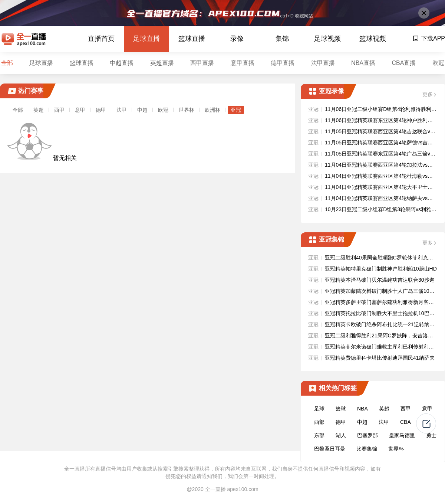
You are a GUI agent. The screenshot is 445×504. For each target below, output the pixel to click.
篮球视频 (373, 39)
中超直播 (122, 63)
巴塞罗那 (367, 435)
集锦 (282, 39)
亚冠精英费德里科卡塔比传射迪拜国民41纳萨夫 (380, 358)
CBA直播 (404, 63)
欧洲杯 (212, 110)
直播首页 (101, 39)
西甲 (59, 110)
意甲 (80, 110)
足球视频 (327, 39)
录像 (237, 39)
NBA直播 (363, 63)
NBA (362, 409)
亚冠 (236, 110)
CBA (406, 422)
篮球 (341, 409)
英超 (39, 110)
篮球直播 (192, 39)
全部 (7, 63)
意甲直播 (243, 63)
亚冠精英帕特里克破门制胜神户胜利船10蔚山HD (381, 269)
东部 (319, 435)
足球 (319, 409)
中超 (142, 110)
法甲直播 (323, 63)
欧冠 (438, 63)
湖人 (341, 435)
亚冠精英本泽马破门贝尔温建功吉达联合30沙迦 (380, 280)
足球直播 (146, 39)
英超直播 (162, 63)
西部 (319, 422)
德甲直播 (283, 63)
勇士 (431, 435)
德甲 (101, 110)
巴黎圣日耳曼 (330, 449)
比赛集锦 (367, 449)
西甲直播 (202, 63)
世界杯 (187, 110)
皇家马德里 (402, 435)
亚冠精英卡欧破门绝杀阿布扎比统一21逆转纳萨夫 (382, 324)
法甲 (122, 110)
